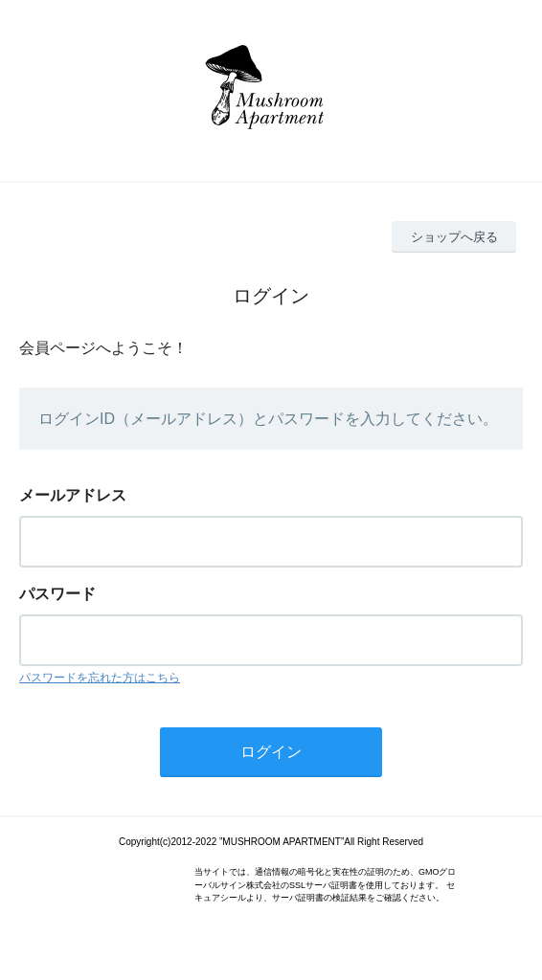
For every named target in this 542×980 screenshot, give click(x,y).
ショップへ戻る (454, 237)
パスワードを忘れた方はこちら (100, 678)
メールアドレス (73, 495)
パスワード (57, 594)
